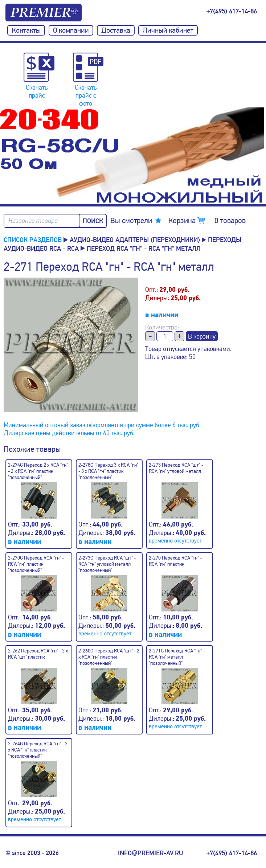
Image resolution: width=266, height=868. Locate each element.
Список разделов (33, 240)
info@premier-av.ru (150, 853)
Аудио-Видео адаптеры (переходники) (135, 240)
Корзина (207, 221)
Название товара (33, 221)
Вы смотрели (131, 221)
